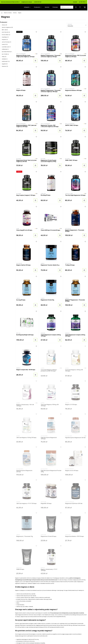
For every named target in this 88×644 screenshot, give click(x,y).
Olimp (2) (4, 57)
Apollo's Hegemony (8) (7, 27)
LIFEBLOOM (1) (5, 49)
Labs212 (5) (5, 44)
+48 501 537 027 (38, 2)
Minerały (15, 13)
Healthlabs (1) (5, 37)
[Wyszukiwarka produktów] (67, 7)
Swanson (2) (5, 66)
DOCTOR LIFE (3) (6, 32)
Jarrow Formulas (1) (7, 42)
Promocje (55, 7)
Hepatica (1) (5, 40)
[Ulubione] (36, 32)
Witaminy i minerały (8, 13)
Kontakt (75, 2)
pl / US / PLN (83, 2)
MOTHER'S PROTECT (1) (7, 52)
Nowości (47, 7)
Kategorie (27, 7)
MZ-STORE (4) (5, 54)
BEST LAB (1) (5, 30)
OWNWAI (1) (5, 59)
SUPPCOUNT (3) (6, 61)
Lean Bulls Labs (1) (6, 47)
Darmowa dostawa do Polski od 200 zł (10, 2)
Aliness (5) (5, 25)
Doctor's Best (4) (6, 35)
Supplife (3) (5, 64)
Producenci (37, 7)
